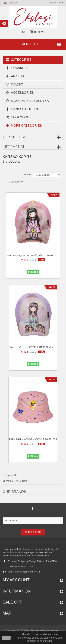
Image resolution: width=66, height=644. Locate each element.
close (6, 638)
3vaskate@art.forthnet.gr (27, 572)
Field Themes (32, 630)
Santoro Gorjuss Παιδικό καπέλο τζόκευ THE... (33, 255)
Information (14, 147)
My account (16, 580)
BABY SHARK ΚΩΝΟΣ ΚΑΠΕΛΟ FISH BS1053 (33, 439)
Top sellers (15, 137)
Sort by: (28, 175)
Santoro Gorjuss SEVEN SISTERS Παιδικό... (33, 347)
